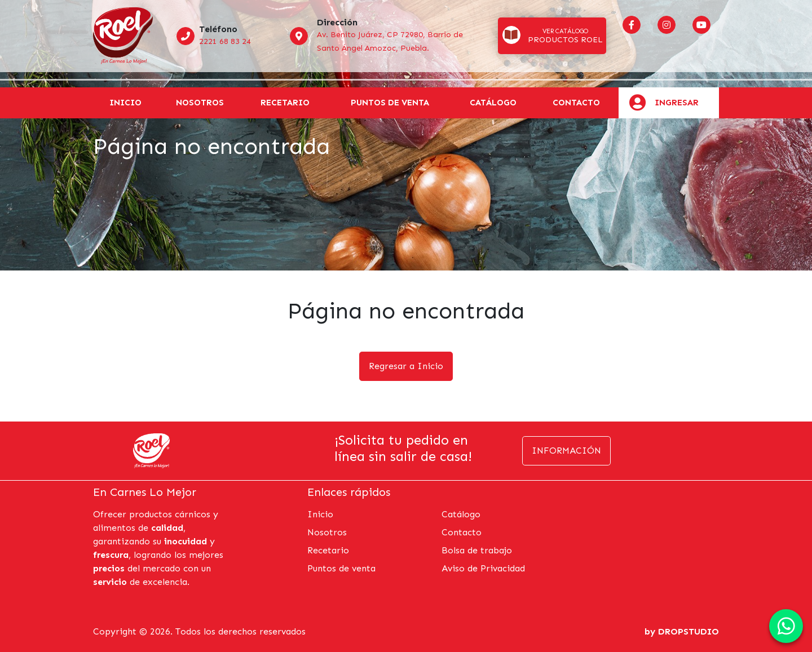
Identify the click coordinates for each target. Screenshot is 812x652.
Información (566, 451)
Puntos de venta (390, 103)
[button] (552, 36)
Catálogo (461, 514)
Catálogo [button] (493, 103)
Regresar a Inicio (406, 366)
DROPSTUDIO (689, 631)
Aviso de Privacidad (483, 568)
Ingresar (677, 103)
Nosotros (200, 103)
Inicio (125, 103)
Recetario (285, 103)
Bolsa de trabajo (477, 550)
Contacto (576, 103)
